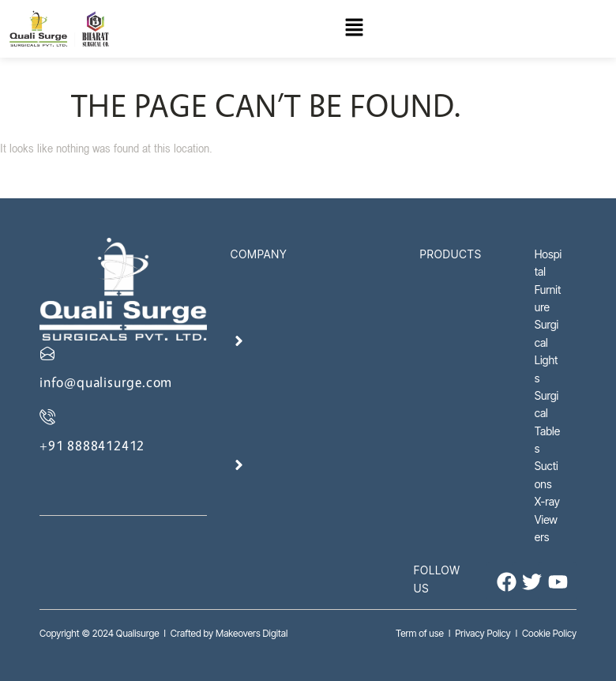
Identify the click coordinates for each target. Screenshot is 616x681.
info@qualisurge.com (106, 382)
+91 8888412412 (92, 445)
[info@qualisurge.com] (47, 353)
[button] (355, 29)
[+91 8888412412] (47, 416)
